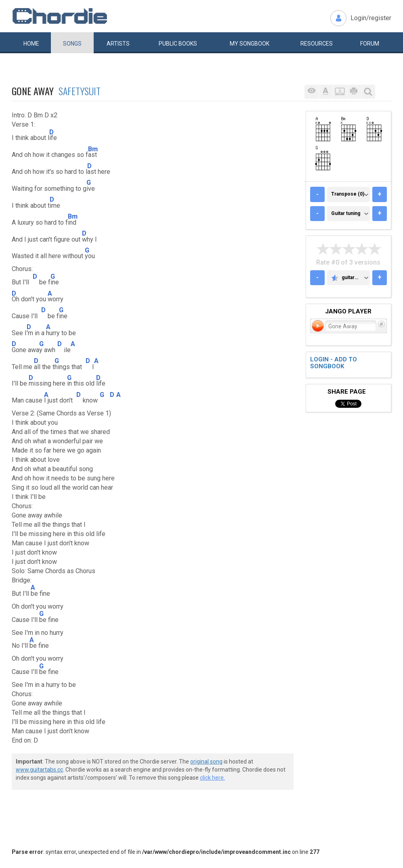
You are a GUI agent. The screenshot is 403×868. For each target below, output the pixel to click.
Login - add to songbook (334, 363)
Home (31, 44)
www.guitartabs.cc (39, 770)
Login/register (371, 18)
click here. (212, 778)
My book (250, 44)
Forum (370, 44)
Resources (317, 44)
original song (206, 762)
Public (178, 44)
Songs (72, 44)
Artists (118, 44)
